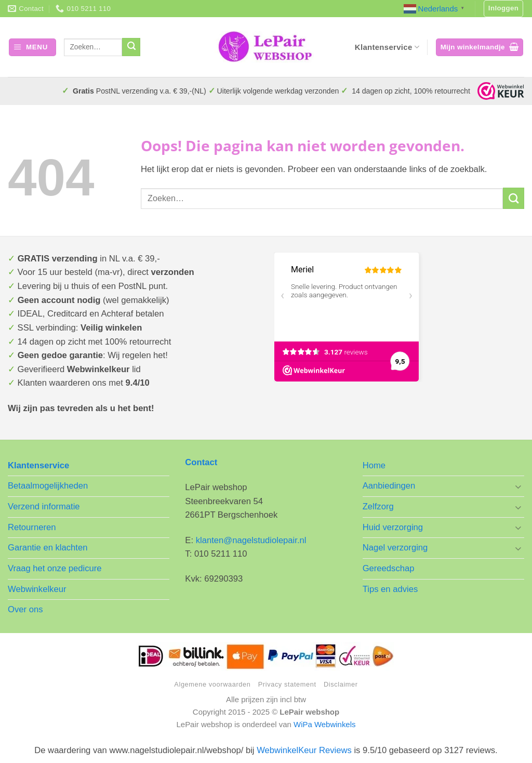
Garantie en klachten (48, 548)
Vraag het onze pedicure (55, 568)
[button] (504, 9)
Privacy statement (287, 684)
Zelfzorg (378, 507)
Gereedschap (389, 568)
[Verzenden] (131, 47)
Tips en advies (390, 589)
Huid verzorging (393, 527)
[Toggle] (518, 486)
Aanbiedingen (389, 486)
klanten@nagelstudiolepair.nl (251, 540)
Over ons (25, 609)
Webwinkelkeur (37, 589)
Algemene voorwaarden (212, 684)
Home (374, 465)
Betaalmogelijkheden (48, 486)
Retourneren (32, 527)
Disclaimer (341, 684)
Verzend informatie (44, 507)
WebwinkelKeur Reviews (304, 750)
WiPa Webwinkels (325, 724)
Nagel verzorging (395, 548)
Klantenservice (387, 47)
